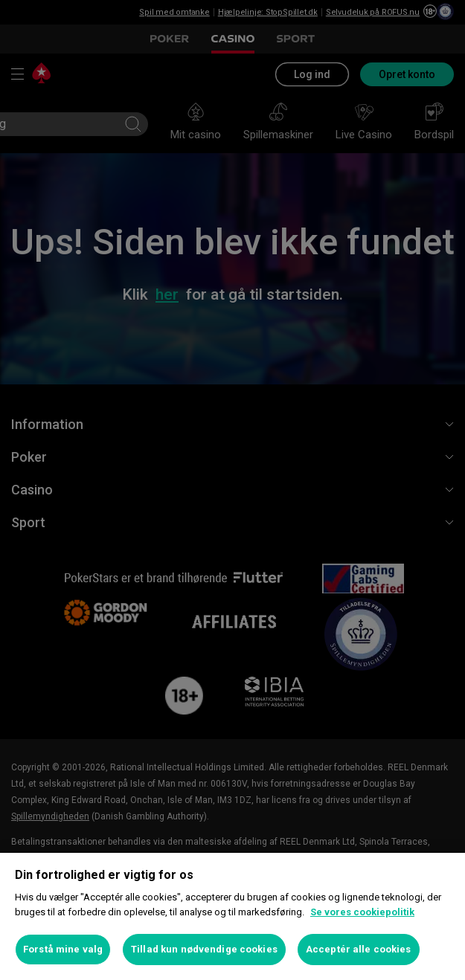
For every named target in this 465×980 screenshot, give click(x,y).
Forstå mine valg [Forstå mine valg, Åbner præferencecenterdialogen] (63, 949)
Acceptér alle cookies (359, 949)
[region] (232, 916)
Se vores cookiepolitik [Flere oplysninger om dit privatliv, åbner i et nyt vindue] (362, 912)
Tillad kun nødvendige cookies (204, 949)
